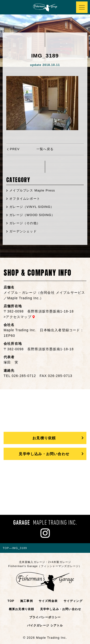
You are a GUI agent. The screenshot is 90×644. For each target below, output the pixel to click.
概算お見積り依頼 (22, 609)
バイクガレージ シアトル (45, 625)
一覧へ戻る (45, 149)
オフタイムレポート (25, 199)
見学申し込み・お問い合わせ (44, 454)
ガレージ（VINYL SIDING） (32, 207)
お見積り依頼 (44, 438)
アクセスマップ (18, 317)
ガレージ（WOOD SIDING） (32, 215)
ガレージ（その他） (25, 223)
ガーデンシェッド (23, 231)
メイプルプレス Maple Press (32, 190)
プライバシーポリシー (45, 617)
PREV (15, 149)
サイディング (73, 601)
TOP (11, 601)
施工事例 (27, 601)
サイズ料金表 (48, 601)
